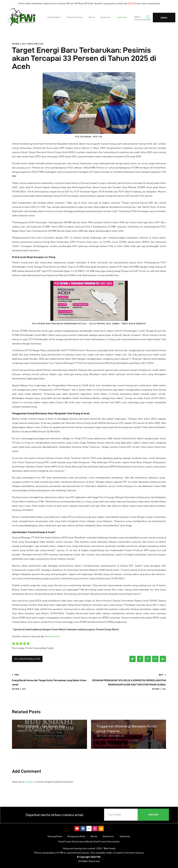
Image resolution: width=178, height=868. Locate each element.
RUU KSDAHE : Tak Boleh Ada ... (43, 726)
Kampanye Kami (76, 836)
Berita (94, 836)
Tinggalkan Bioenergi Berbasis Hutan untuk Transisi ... (127, 729)
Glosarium (108, 836)
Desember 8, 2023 (25, 731)
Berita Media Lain (35, 44)
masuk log (30, 782)
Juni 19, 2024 (102, 736)
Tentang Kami (55, 836)
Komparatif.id (52, 636)
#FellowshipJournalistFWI (27, 659)
